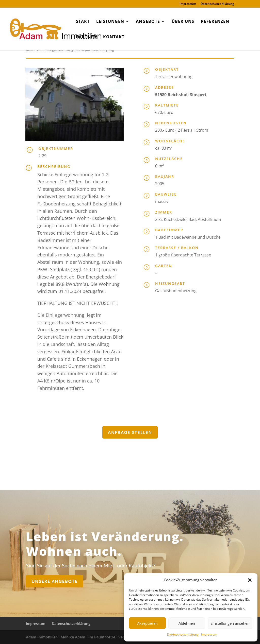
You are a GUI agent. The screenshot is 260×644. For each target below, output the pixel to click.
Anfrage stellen (130, 432)
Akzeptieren (147, 623)
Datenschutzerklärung (183, 634)
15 (96, 131)
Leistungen (110, 22)
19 (113, 131)
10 (75, 131)
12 (83, 131)
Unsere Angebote (81, 579)
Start (83, 22)
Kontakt (114, 37)
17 (105, 131)
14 (92, 131)
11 (79, 131)
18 (109, 131)
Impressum (209, 634)
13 (87, 131)
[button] (250, 580)
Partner (86, 37)
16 (100, 131)
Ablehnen (187, 623)
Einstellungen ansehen (230, 623)
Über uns (183, 22)
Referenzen (215, 22)
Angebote (148, 22)
